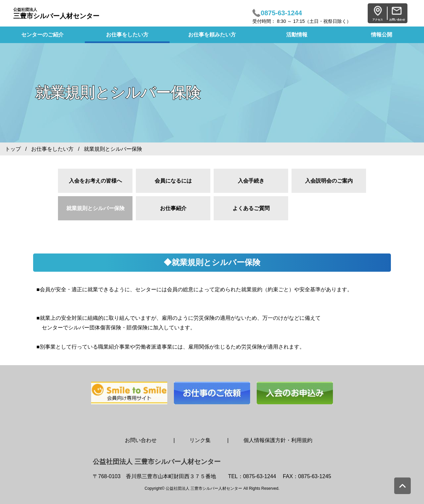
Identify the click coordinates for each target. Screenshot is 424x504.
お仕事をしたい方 (127, 35)
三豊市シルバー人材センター (56, 13)
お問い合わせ (141, 440)
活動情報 (297, 35)
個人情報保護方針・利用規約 (278, 440)
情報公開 (382, 35)
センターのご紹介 (42, 35)
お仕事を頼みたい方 (212, 35)
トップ (13, 149)
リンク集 (200, 440)
